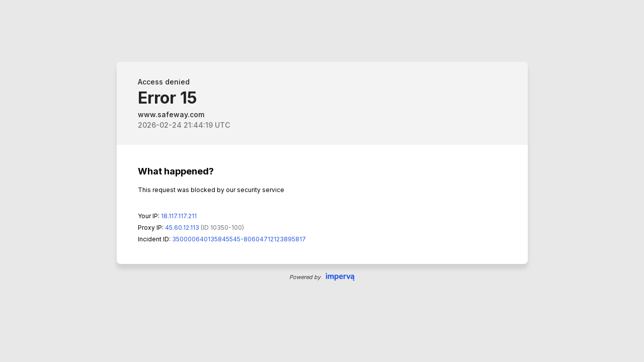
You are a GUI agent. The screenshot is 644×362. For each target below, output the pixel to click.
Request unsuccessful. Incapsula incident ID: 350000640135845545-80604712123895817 (322, 181)
